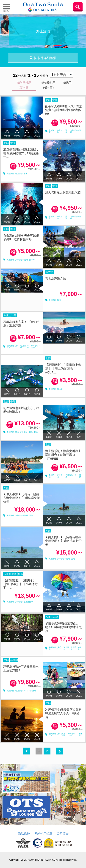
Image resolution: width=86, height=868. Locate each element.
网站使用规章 (43, 834)
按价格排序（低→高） (48, 85)
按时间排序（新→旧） (24, 85)
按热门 (67, 83)
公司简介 (63, 834)
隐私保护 (24, 834)
